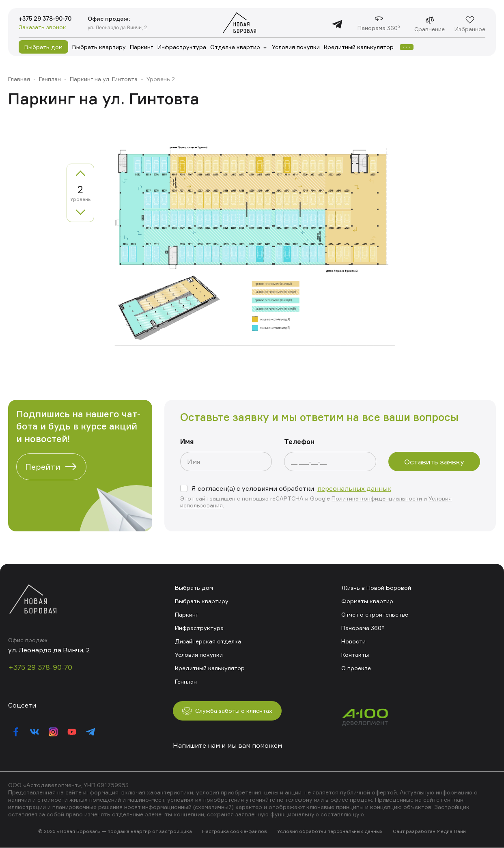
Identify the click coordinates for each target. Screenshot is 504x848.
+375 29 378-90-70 (49, 19)
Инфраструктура (182, 47)
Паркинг (142, 47)
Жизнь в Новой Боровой (376, 587)
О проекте (356, 668)
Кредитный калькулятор (359, 47)
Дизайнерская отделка (208, 641)
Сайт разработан (414, 832)
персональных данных (354, 488)
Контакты (355, 654)
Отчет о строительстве (375, 614)
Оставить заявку (434, 462)
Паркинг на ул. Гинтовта (104, 79)
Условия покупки (296, 47)
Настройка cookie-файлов (235, 832)
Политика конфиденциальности (377, 498)
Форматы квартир (367, 601)
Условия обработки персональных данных (330, 832)
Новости (353, 641)
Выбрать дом (43, 47)
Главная (19, 79)
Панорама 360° (363, 627)
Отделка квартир (235, 47)
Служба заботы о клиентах (233, 710)
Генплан (50, 79)
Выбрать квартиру (99, 47)
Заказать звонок (42, 28)
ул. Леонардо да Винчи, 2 (125, 27)
